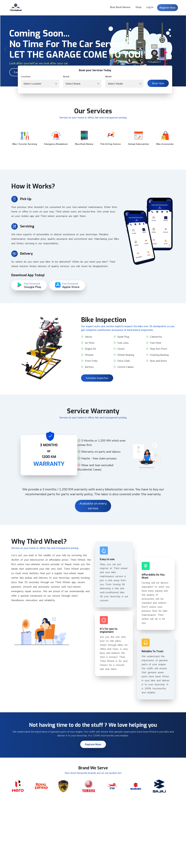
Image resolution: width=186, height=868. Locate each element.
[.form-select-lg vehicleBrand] (82, 84)
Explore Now (93, 744)
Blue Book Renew (120, 7)
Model (109, 77)
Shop (138, 7)
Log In (150, 7)
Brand (66, 77)
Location (26, 77)
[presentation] (6, 50)
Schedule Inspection (97, 378)
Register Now (168, 8)
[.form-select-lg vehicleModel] (124, 84)
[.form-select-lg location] (40, 84)
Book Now (158, 83)
